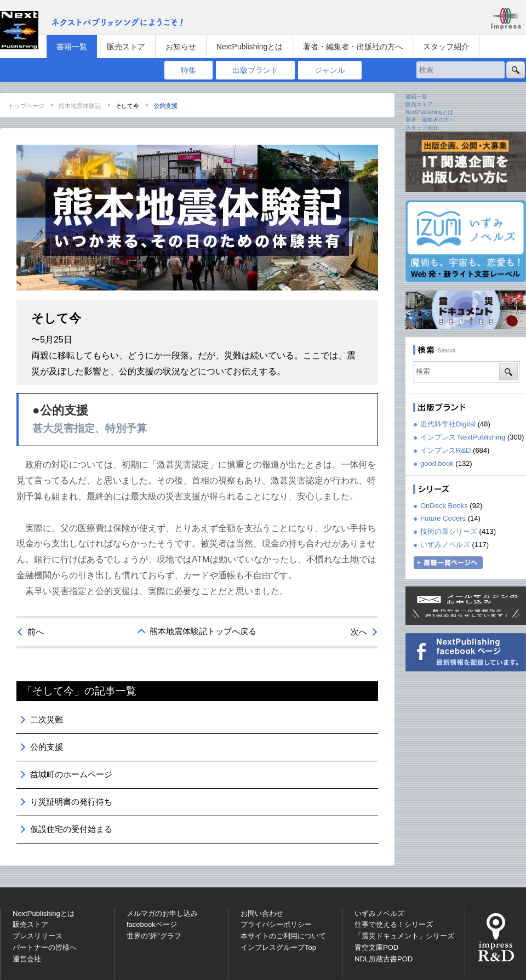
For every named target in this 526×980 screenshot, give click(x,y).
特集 (188, 70)
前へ (36, 632)
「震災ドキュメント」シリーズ (404, 936)
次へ (359, 632)
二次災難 (47, 719)
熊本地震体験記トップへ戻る (203, 631)
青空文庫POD (376, 947)
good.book (437, 463)
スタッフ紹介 (446, 47)
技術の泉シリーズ (449, 531)
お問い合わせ (262, 913)
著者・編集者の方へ (430, 120)
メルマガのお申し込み (162, 913)
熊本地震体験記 (80, 106)
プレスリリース (38, 936)
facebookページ (152, 924)
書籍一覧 (72, 47)
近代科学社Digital (448, 424)
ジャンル (330, 70)
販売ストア (126, 47)
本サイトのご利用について (283, 936)
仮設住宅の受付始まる (71, 829)
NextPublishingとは (250, 47)
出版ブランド (255, 70)
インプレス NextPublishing (463, 437)
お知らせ (181, 47)
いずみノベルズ (445, 545)
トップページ (26, 106)
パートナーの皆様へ (45, 947)
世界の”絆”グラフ (154, 936)
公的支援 (47, 747)
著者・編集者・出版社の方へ (353, 47)
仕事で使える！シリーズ (394, 924)
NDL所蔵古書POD (384, 959)
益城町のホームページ (71, 774)
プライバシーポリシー (276, 924)
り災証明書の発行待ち (71, 802)
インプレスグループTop (278, 947)
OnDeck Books (444, 506)
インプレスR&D (445, 450)
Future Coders (443, 518)
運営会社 (27, 959)
